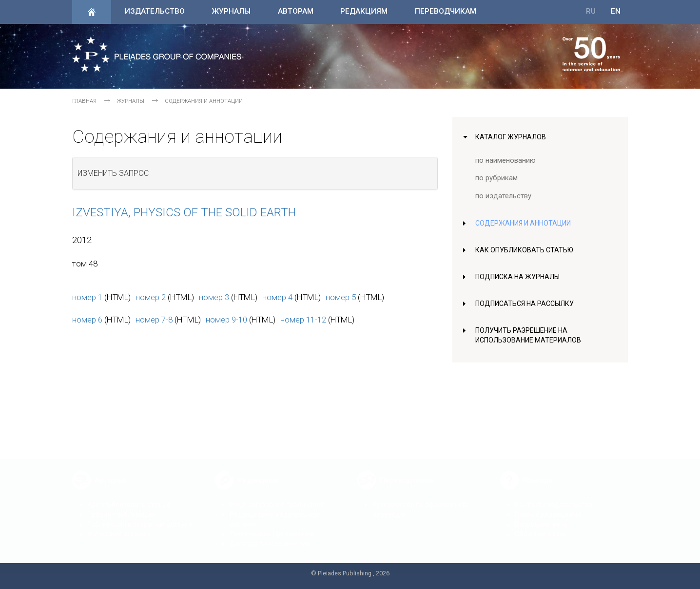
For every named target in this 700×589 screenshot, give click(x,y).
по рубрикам (497, 178)
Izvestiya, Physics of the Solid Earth (184, 212)
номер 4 (277, 297)
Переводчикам (446, 11)
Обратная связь (541, 526)
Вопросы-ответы (542, 516)
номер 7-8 (154, 320)
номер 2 (151, 297)
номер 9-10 (226, 320)
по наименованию (506, 160)
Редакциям (364, 11)
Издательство (155, 11)
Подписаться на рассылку (527, 304)
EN (616, 11)
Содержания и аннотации (525, 223)
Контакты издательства (554, 497)
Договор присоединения (270, 536)
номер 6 (87, 320)
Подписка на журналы (519, 277)
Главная (84, 101)
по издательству (503, 196)
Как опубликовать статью (526, 250)
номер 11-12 (303, 320)
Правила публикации (121, 507)
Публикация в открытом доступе (140, 516)
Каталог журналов (512, 137)
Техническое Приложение (272, 526)
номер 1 (87, 297)
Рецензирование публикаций (277, 497)
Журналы (231, 11)
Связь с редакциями (548, 507)
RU (591, 11)
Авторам (296, 11)
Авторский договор (119, 526)
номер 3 (214, 297)
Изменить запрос (113, 173)
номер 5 (341, 297)
